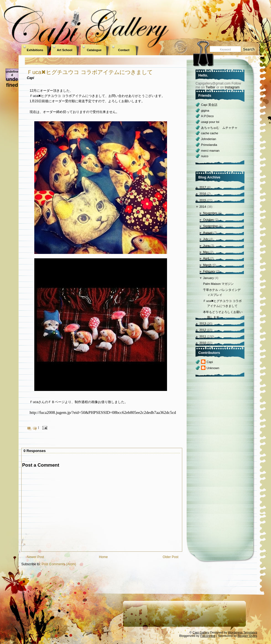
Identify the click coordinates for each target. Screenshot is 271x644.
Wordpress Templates (243, 632)
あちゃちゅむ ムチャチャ (219, 128)
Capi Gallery (201, 632)
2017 (203, 187)
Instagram (232, 87)
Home (103, 557)
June (206, 246)
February (209, 271)
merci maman (210, 151)
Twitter (210, 87)
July (206, 239)
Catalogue (94, 50)
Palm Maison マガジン (218, 284)
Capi (210, 362)
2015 (203, 200)
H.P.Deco (207, 116)
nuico (205, 156)
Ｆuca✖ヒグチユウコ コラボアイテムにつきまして (90, 72)
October (208, 220)
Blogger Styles (247, 636)
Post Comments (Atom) (59, 564)
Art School (65, 50)
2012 (203, 330)
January (208, 278)
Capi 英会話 (209, 105)
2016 (203, 194)
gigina (205, 111)
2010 (203, 343)
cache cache (210, 133)
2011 (203, 337)
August (208, 233)
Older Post (170, 557)
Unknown (213, 368)
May (206, 252)
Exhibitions (35, 50)
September (210, 226)
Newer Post (35, 557)
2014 (203, 207)
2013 (203, 324)
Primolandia (209, 145)
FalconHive (208, 636)
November (210, 213)
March (207, 265)
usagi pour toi (210, 122)
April (206, 258)
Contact (124, 50)
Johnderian (209, 139)
